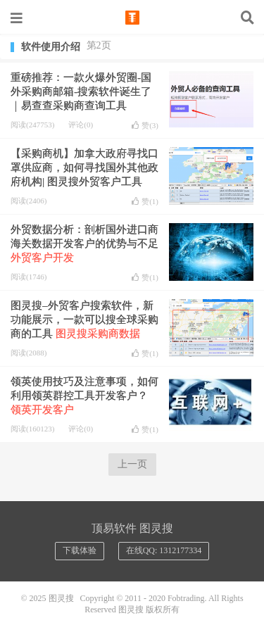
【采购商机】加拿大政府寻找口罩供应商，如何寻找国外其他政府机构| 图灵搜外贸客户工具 (84, 168)
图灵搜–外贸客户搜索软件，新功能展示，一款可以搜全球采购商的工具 (84, 320)
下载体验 (80, 550)
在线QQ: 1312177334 (164, 550)
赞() (145, 125)
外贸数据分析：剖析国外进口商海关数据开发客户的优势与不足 (84, 244)
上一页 (132, 464)
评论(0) (81, 125)
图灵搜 (132, 18)
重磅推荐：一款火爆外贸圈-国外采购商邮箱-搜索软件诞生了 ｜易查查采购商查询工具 (81, 91)
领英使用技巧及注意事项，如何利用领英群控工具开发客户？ (84, 396)
